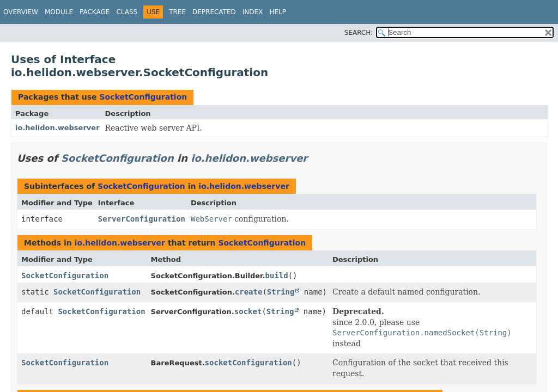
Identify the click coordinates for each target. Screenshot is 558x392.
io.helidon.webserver (57, 128)
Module (59, 12)
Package (95, 12)
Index (253, 12)
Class (127, 12)
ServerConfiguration (142, 219)
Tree (177, 12)
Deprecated (214, 12)
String (281, 292)
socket (248, 311)
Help (278, 12)
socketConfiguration (248, 363)
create (249, 292)
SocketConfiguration (143, 97)
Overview (21, 12)
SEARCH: (359, 33)
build (277, 275)
